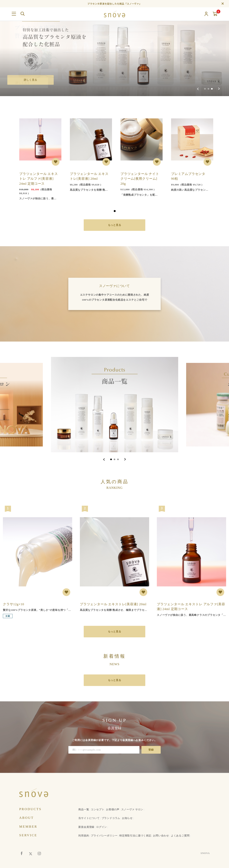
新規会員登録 (86, 827)
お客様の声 (113, 809)
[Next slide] (219, 89)
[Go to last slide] (104, 459)
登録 (151, 750)
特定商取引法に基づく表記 (135, 836)
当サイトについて (89, 818)
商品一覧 (84, 809)
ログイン (102, 827)
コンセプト (97, 809)
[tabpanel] (39, 157)
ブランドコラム (111, 818)
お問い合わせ (161, 836)
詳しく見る (31, 80)
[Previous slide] (198, 89)
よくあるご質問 (180, 836)
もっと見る (115, 225)
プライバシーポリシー (104, 836)
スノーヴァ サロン (132, 809)
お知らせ (127, 818)
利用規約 (84, 836)
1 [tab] (115, 211)
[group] (114, 48)
